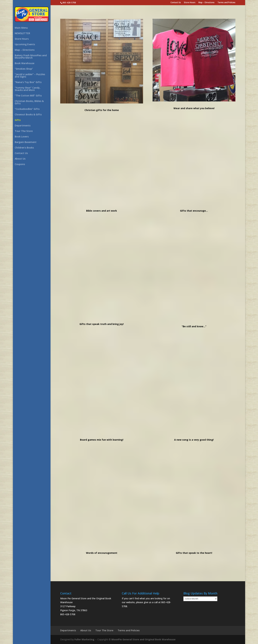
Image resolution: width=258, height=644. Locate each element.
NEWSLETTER (22, 33)
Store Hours (190, 3)
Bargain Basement (26, 142)
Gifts (18, 120)
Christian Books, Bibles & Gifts (29, 102)
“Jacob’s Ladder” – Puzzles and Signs (30, 76)
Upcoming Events (25, 45)
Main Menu (21, 28)
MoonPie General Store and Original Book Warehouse (143, 639)
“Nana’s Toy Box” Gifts (28, 82)
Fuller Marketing (84, 639)
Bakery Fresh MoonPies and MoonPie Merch (31, 57)
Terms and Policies (226, 3)
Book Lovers (22, 137)
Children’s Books (24, 148)
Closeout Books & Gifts (28, 115)
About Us (20, 159)
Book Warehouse (25, 63)
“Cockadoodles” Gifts (27, 109)
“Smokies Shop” (24, 69)
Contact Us (176, 3)
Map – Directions (206, 3)
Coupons (20, 164)
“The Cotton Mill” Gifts (28, 96)
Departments (23, 126)
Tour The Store (24, 131)
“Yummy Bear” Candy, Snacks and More (28, 89)
